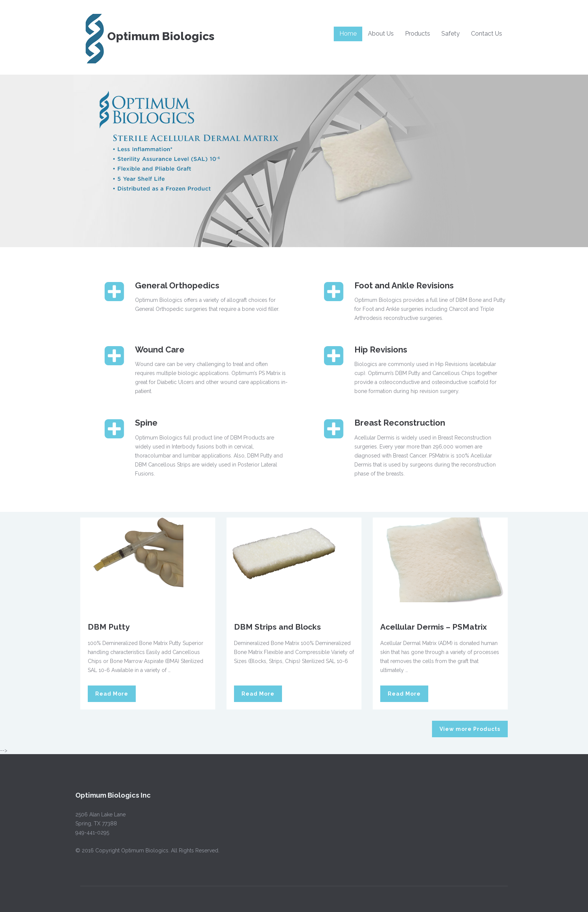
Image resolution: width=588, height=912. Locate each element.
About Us (381, 34)
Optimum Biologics (147, 36)
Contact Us (487, 34)
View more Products (470, 729)
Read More (112, 694)
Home (348, 34)
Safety (451, 34)
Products (418, 34)
